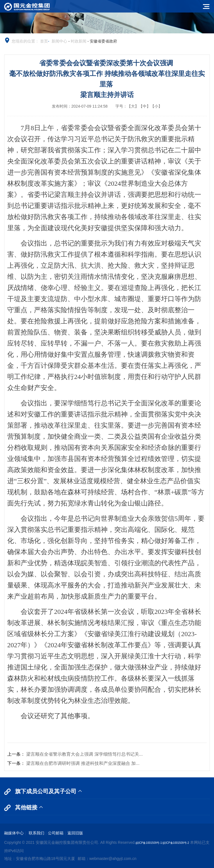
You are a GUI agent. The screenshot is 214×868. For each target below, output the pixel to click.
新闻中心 (59, 41)
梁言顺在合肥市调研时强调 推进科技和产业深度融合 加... (83, 763)
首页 (44, 41)
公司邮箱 (56, 833)
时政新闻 (79, 41)
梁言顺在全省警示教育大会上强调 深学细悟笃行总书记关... (84, 754)
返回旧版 (75, 833)
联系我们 (36, 833)
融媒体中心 (14, 833)
